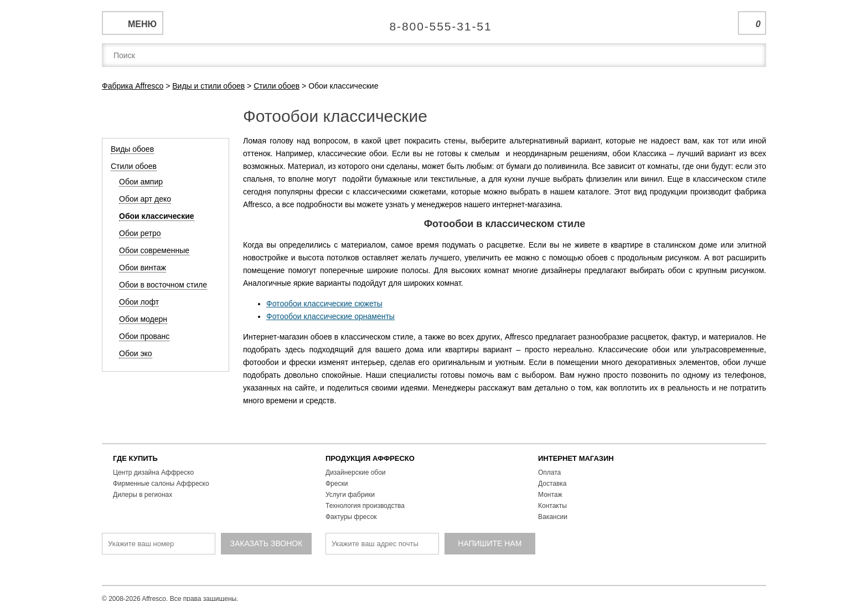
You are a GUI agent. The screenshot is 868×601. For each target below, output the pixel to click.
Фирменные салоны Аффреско (161, 484)
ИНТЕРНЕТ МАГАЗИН (576, 458)
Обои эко (136, 353)
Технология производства (365, 506)
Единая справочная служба (434, 22)
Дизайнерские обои (356, 472)
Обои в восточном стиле (163, 285)
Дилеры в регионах (143, 495)
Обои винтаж (143, 268)
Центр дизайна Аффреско (153, 472)
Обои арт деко (145, 199)
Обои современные (154, 250)
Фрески (337, 484)
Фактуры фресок (351, 517)
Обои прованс (144, 336)
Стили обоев (134, 166)
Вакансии (553, 517)
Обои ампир (141, 182)
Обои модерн (143, 319)
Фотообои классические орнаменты (330, 316)
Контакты (552, 506)
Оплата (549, 472)
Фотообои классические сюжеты (324, 304)
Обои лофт (139, 302)
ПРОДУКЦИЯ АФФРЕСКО (370, 458)
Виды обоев (132, 149)
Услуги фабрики (350, 495)
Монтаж (550, 495)
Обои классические (157, 216)
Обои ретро (140, 233)
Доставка (552, 484)
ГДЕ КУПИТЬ (135, 458)
